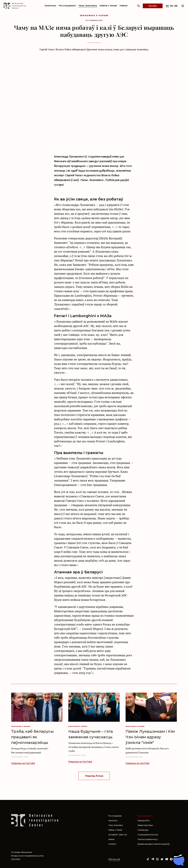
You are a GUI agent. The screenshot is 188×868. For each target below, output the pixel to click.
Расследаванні (67, 6)
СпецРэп (112, 844)
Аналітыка (50, 6)
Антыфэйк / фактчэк (118, 835)
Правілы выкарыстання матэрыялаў (154, 844)
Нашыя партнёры (145, 825)
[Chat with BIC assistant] (178, 859)
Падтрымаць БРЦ (145, 816)
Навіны (124, 6)
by (168, 6)
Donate (153, 6)
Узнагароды (143, 830)
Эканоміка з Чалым (94, 15)
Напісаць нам (114, 859)
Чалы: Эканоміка (88, 6)
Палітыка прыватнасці (148, 839)
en (176, 6)
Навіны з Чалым (108, 6)
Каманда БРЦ (144, 820)
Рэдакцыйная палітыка (148, 835)
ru (172, 6)
